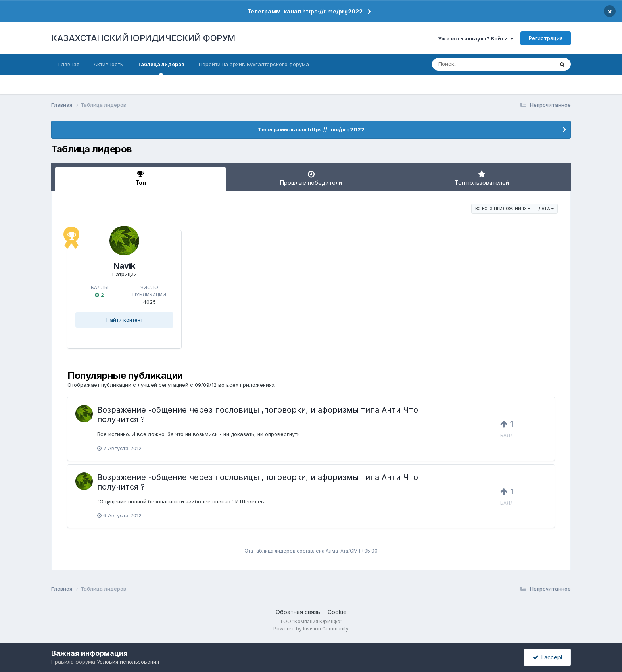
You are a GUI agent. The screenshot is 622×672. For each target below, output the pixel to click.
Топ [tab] (140, 178)
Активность (108, 64)
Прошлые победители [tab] (311, 178)
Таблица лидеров (161, 68)
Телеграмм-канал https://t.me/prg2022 (305, 11)
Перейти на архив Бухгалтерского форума (254, 64)
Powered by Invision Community (311, 629)
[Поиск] (478, 64)
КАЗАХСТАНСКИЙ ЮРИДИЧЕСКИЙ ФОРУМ (143, 38)
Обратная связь (298, 612)
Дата (546, 209)
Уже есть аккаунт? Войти (476, 38)
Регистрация (546, 38)
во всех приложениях (503, 209)
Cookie (337, 612)
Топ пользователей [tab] (482, 178)
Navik (124, 266)
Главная (69, 64)
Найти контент (125, 320)
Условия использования (128, 662)
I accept (548, 657)
